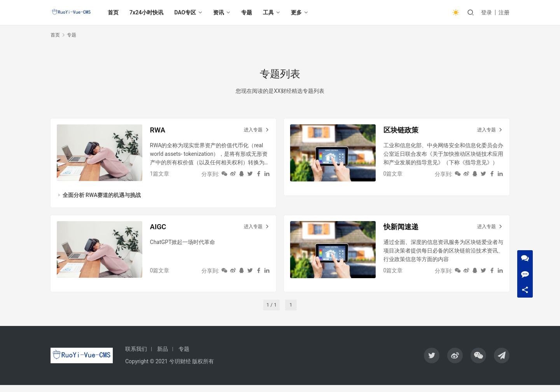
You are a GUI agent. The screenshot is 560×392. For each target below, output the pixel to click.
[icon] (432, 362)
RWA (160, 132)
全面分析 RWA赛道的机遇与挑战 (103, 197)
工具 (273, 12)
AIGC (161, 232)
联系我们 (136, 356)
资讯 (224, 12)
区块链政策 (404, 132)
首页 (118, 12)
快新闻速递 (404, 232)
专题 (252, 12)
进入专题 (255, 132)
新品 (163, 356)
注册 (504, 12)
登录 (486, 12)
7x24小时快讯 (151, 12)
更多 (301, 12)
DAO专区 (190, 12)
